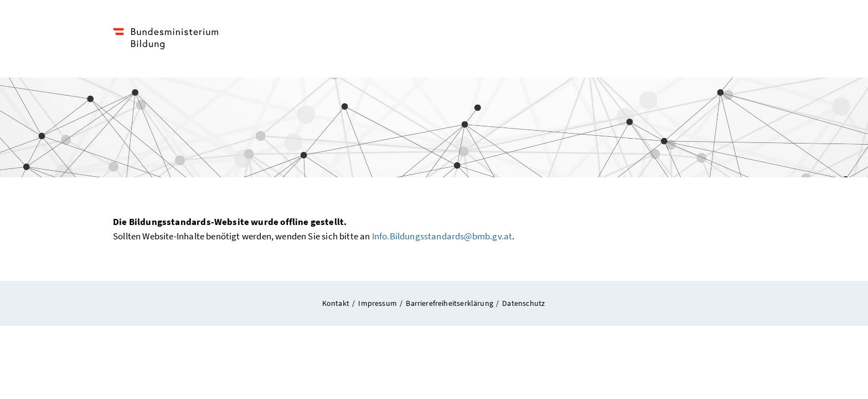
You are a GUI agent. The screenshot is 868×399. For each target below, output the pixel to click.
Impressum (378, 303)
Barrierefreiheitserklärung (450, 303)
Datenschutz (524, 303)
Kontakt (336, 303)
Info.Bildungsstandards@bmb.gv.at (442, 236)
